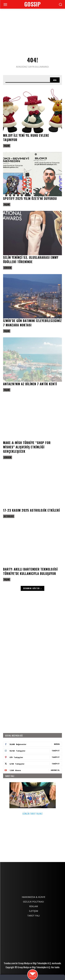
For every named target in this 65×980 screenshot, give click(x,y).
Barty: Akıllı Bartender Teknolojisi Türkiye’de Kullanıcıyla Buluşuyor (30, 571)
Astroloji (9, 516)
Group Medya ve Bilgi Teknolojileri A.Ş (35, 963)
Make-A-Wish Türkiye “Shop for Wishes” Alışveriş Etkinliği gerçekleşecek (27, 447)
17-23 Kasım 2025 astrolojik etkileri (31, 510)
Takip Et (56, 751)
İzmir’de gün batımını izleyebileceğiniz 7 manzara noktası (32, 323)
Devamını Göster (32, 588)
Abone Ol (55, 770)
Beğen (57, 744)
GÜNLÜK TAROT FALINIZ (33, 799)
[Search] (55, 80)
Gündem (8, 268)
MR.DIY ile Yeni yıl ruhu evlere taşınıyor (26, 138)
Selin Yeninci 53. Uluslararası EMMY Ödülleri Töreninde (31, 260)
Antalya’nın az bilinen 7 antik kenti (30, 384)
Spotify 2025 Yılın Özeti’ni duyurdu (30, 198)
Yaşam (7, 146)
